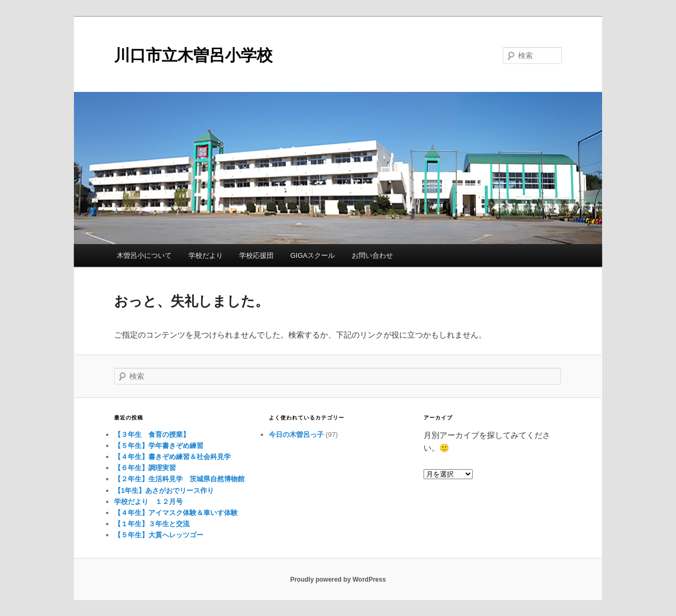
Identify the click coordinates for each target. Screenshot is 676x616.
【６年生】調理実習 (145, 468)
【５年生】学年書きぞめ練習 (159, 446)
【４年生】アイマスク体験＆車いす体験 (176, 513)
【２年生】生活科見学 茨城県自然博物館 (179, 479)
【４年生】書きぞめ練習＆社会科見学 (172, 457)
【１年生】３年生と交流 (152, 524)
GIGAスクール (313, 255)
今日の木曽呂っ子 (296, 435)
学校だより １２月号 (148, 502)
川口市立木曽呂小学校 (193, 55)
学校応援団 (256, 255)
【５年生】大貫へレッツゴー (159, 535)
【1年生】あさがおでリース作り (164, 491)
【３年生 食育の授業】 (152, 435)
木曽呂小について (144, 255)
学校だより (206, 255)
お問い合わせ (372, 255)
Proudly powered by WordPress (338, 580)
